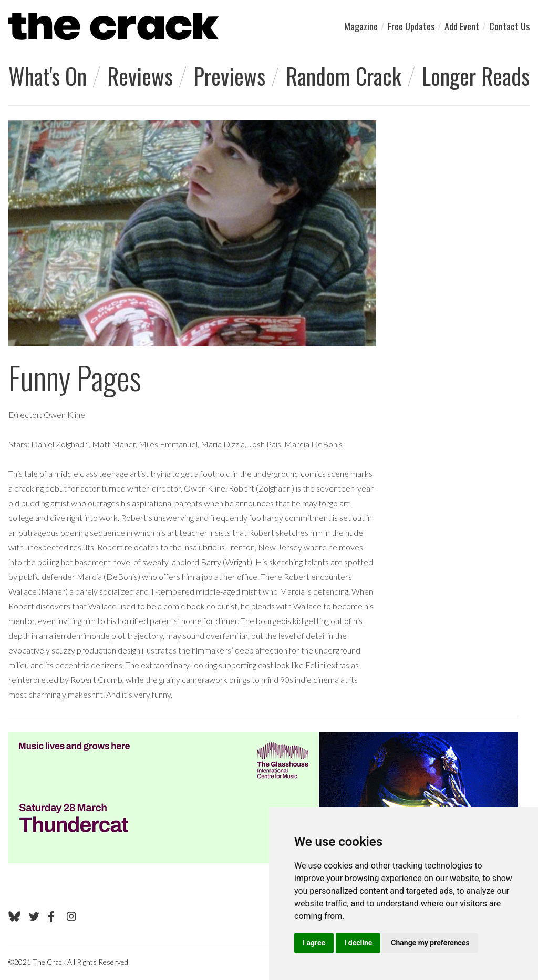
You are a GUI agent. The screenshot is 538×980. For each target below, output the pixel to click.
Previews (229, 76)
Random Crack (344, 76)
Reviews (140, 76)
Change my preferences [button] (430, 943)
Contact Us (509, 26)
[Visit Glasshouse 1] (263, 798)
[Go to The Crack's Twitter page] (34, 916)
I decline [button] (358, 943)
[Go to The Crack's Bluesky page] (14, 916)
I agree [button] (314, 943)
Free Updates (411, 26)
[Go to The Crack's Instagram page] (71, 916)
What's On (48, 76)
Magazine (361, 26)
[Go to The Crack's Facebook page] (53, 916)
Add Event (462, 26)
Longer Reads (476, 76)
